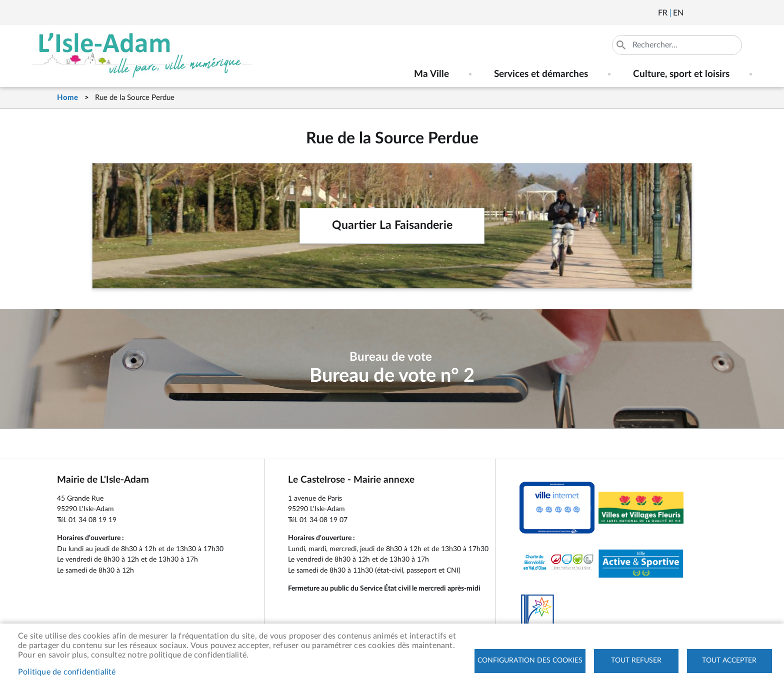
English (678, 13)
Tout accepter (729, 661)
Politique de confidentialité (67, 672)
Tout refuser (636, 661)
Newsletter (692, 13)
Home (67, 98)
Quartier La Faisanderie (392, 225)
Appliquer (622, 45)
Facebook (719, 13)
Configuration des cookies (530, 661)
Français (663, 13)
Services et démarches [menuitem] (541, 74)
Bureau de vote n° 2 (392, 376)
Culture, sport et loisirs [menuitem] (681, 74)
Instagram (746, 13)
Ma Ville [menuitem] (431, 74)
